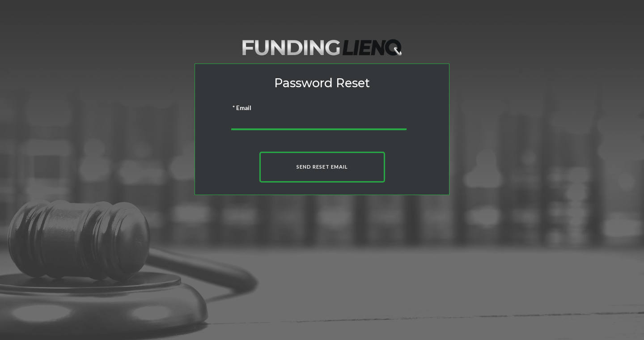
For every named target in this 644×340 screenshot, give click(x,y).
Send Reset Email (322, 167)
